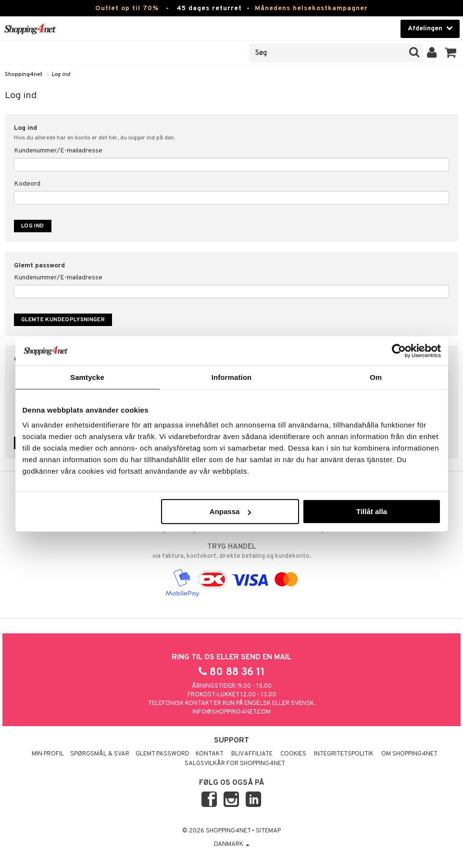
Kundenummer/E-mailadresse (58, 151)
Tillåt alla (372, 511)
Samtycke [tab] (87, 377)
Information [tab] (232, 377)
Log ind (61, 75)
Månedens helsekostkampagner (311, 8)
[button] (451, 53)
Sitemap (268, 831)
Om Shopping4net (409, 754)
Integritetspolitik (344, 754)
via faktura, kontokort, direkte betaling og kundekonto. (231, 551)
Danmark (232, 844)
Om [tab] (376, 377)
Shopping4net (24, 75)
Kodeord (27, 184)
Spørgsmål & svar (100, 754)
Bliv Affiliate (252, 754)
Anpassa (231, 511)
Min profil (48, 754)
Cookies (293, 754)
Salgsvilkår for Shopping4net (235, 764)
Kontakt (210, 754)
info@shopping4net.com (231, 712)
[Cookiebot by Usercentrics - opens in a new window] (399, 351)
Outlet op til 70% (127, 8)
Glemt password (163, 754)
